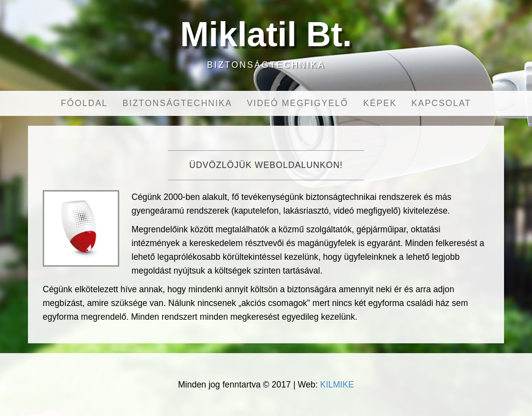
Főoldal (84, 103)
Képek (380, 103)
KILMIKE (337, 385)
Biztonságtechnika (177, 103)
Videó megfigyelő (298, 103)
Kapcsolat (441, 103)
